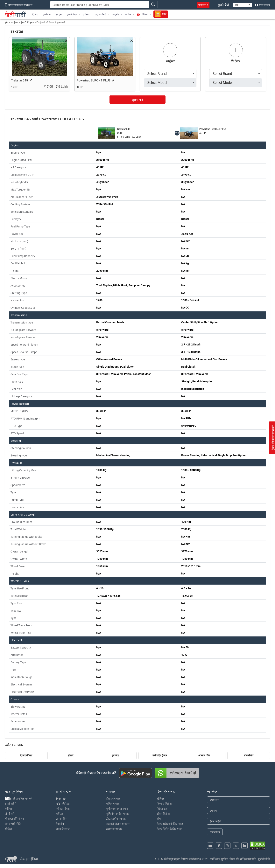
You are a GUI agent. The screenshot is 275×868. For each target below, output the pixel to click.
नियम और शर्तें (236, 859)
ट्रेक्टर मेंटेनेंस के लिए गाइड (169, 829)
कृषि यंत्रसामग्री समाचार (118, 814)
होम (7, 22)
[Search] (99, 5)
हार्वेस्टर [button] (86, 14)
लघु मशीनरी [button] (101, 14)
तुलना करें (137, 100)
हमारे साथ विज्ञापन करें (19, 799)
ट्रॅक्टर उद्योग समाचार (116, 819)
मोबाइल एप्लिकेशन (14, 819)
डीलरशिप (249, 755)
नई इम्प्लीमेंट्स (63, 804)
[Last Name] (238, 811)
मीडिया (8, 829)
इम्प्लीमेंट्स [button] (72, 14)
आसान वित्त (204, 755)
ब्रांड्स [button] (59, 14)
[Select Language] (243, 5)
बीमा (159, 819)
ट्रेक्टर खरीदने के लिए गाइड (170, 824)
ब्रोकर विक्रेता (163, 814)
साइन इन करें (263, 5)
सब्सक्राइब (215, 832)
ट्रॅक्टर (71, 755)
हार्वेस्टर (115, 755)
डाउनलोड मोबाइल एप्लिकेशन (19, 5)
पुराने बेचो (223, 5)
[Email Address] (238, 821)
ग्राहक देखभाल (63, 829)
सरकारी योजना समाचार (118, 824)
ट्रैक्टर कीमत (26, 755)
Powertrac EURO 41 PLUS (94, 80)
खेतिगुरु (161, 799)
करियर (8, 809)
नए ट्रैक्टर (15, 22)
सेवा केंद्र (60, 824)
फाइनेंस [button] (116, 14)
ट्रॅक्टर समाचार (113, 799)
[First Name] (238, 800)
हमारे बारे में (11, 804)
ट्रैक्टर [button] (35, 14)
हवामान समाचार (114, 829)
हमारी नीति (251, 859)
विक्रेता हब (162, 809)
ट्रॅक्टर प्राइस (61, 799)
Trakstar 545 (20, 80)
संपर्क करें (10, 814)
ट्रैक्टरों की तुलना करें (29, 22)
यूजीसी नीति (264, 859)
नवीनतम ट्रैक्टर (63, 809)
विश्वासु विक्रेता (164, 804)
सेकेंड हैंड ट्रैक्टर (160, 755)
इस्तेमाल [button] (47, 14)
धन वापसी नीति (13, 824)
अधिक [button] (128, 14)
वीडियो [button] (142, 14)
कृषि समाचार (113, 804)
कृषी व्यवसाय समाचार (117, 809)
